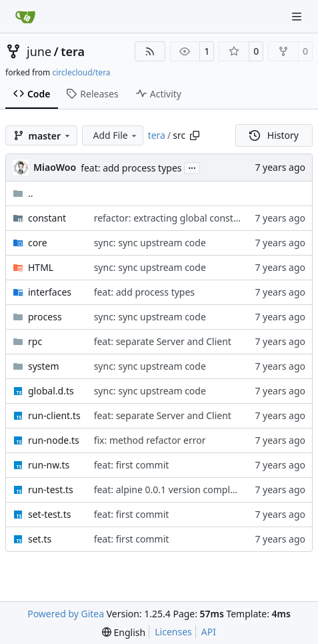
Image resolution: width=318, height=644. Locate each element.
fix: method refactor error (150, 440)
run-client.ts (54, 415)
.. (23, 193)
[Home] (25, 17)
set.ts (40, 539)
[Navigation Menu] (298, 16)
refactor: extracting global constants (173, 218)
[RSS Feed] (150, 51)
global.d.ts (51, 391)
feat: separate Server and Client (163, 341)
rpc (35, 341)
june (39, 51)
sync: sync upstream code (150, 243)
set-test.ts (49, 514)
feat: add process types (131, 168)
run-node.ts (54, 440)
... (192, 167)
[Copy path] (195, 135)
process (45, 317)
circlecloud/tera (81, 72)
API (209, 632)
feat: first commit (132, 465)
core (38, 243)
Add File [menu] (115, 135)
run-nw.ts (49, 465)
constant (47, 218)
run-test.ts (51, 490)
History (274, 135)
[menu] (124, 632)
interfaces (50, 292)
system (44, 366)
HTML (41, 267)
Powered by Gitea (66, 614)
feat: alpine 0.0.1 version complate (169, 490)
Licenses (173, 632)
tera (73, 51)
